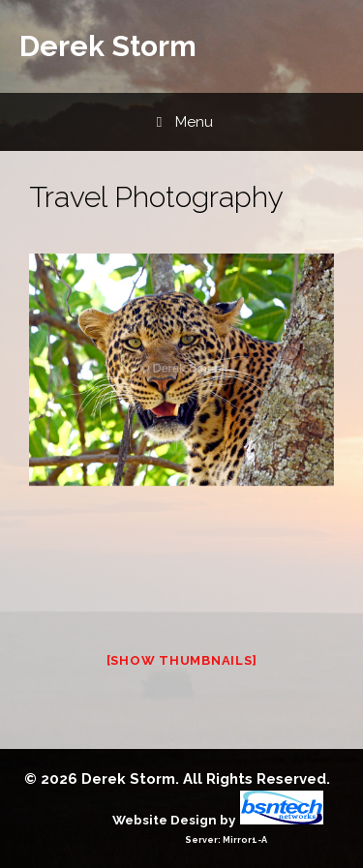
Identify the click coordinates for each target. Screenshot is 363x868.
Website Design (165, 820)
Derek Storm (108, 46)
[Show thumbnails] (182, 660)
